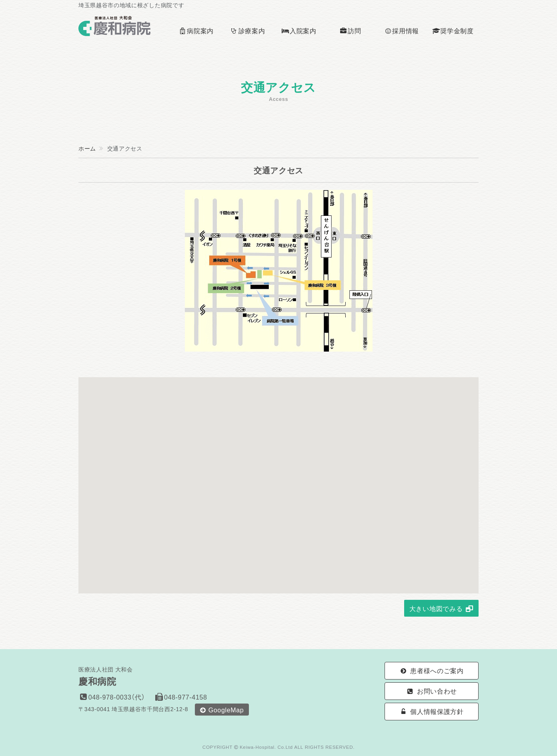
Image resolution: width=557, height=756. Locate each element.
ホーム (87, 148)
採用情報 (402, 30)
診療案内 (247, 30)
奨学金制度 (453, 30)
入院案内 (299, 30)
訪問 (350, 30)
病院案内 (196, 30)
